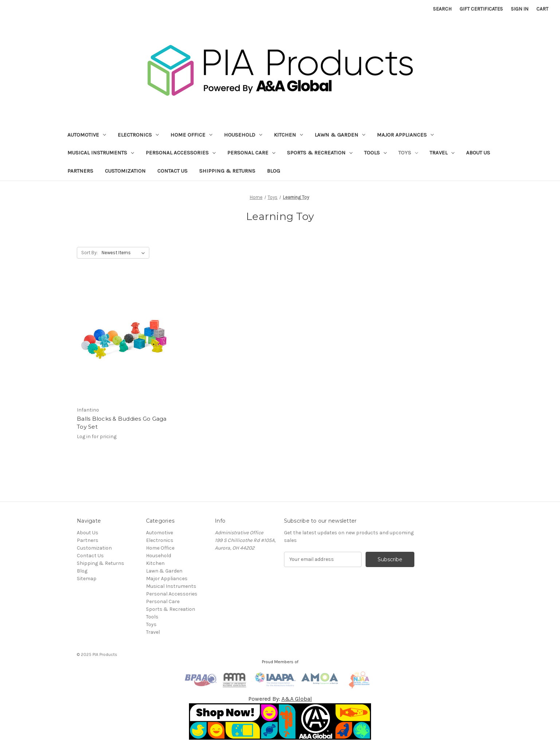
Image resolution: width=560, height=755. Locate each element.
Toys (408, 153)
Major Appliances (405, 135)
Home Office (191, 135)
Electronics (138, 135)
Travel (442, 153)
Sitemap (87, 579)
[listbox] (125, 253)
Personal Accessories (181, 153)
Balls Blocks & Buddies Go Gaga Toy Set (122, 423)
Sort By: (89, 253)
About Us (478, 153)
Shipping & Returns (227, 171)
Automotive (87, 135)
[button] (280, 721)
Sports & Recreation (320, 153)
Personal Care (251, 153)
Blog (273, 171)
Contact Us (172, 171)
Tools (375, 153)
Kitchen (288, 135)
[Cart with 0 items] (542, 9)
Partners (80, 171)
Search (442, 9)
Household (243, 135)
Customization (125, 171)
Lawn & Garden (340, 135)
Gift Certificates (481, 9)
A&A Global (297, 699)
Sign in (520, 9)
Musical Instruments (101, 153)
